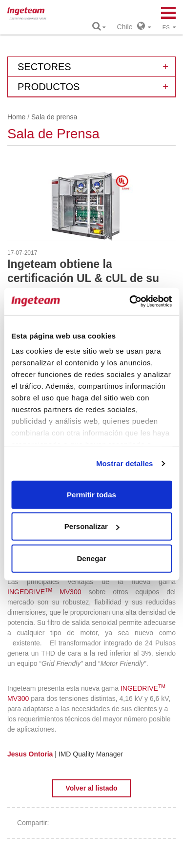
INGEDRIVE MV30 (42, 592)
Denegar (91, 558)
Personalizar (92, 526)
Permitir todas (91, 494)
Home (16, 117)
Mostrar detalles (125, 463)
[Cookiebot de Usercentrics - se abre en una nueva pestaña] (130, 302)
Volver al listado (91, 788)
